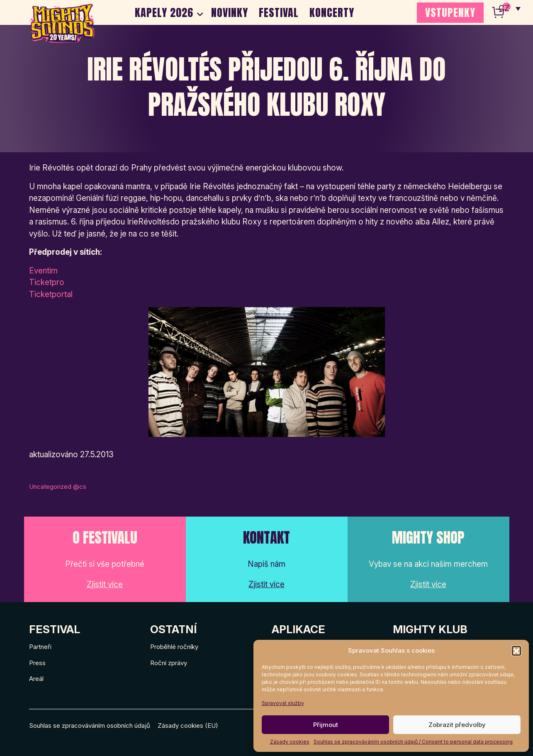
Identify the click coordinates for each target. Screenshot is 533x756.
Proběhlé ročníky (174, 647)
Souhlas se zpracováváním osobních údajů (90, 726)
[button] (516, 651)
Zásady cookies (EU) (188, 726)
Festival (279, 12)
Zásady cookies (290, 742)
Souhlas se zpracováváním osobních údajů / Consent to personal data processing (413, 742)
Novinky (230, 12)
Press (37, 663)
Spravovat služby (283, 703)
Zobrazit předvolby (457, 725)
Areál (36, 679)
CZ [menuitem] (504, 9)
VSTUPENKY (450, 12)
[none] (510, 8)
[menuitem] (510, 8)
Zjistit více (105, 584)
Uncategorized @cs (58, 487)
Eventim (43, 271)
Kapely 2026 (164, 12)
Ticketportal (51, 294)
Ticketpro (47, 282)
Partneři (40, 647)
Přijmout (326, 725)
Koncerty (332, 12)
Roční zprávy (169, 663)
